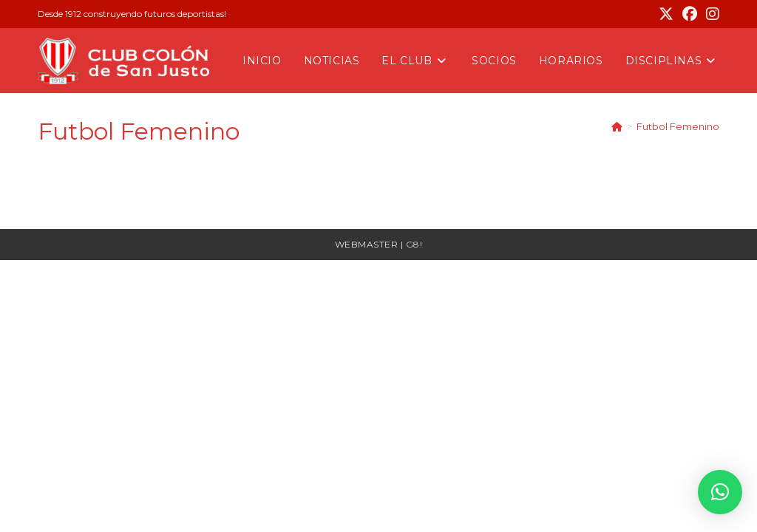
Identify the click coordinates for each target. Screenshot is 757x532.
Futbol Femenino (678, 126)
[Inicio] (617, 126)
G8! (414, 244)
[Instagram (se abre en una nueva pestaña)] (710, 14)
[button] (720, 492)
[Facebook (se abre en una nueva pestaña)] (690, 14)
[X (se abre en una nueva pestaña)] (666, 14)
